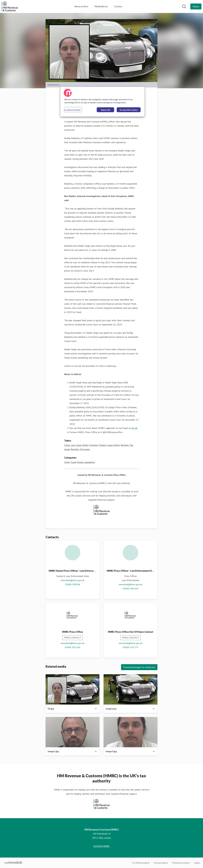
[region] (102, 102)
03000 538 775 (130, 647)
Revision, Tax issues (80, 449)
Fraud (73, 462)
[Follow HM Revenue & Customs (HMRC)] (196, 6)
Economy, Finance (98, 445)
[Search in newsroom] (184, 6)
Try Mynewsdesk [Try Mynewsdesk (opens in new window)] (141, 863)
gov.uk (134, 428)
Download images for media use (139, 667)
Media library (101, 6)
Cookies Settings (72, 110)
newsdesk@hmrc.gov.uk (72, 580)
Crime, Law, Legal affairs (76, 445)
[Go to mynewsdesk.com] (13, 863)
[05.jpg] (72, 689)
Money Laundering (86, 462)
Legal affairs (114, 445)
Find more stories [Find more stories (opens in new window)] (181, 863)
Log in (197, 863)
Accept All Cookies (129, 110)
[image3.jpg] (130, 732)
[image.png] (130, 689)
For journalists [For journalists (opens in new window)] (161, 863)
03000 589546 (73, 584)
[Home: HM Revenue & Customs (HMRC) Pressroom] (10, 6)
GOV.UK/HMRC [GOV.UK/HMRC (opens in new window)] (102, 846)
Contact (118, 6)
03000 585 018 (72, 647)
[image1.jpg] (72, 732)
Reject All (105, 110)
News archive (81, 6)
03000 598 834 (130, 589)
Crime (67, 462)
